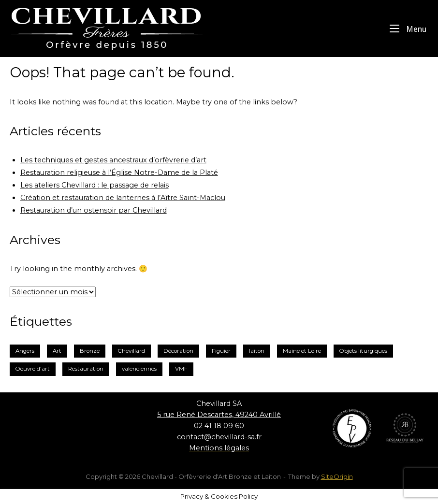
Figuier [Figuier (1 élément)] (221, 351)
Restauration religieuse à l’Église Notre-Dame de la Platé (119, 173)
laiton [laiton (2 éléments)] (257, 351)
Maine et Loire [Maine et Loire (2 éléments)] (302, 351)
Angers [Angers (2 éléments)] (25, 351)
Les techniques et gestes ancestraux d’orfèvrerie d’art (113, 160)
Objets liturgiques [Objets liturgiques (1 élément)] (363, 351)
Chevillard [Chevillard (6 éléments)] (131, 351)
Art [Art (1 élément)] (57, 351)
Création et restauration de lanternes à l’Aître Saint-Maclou (123, 198)
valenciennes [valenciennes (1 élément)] (139, 369)
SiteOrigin (337, 476)
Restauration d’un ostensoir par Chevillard (94, 210)
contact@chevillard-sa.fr (219, 437)
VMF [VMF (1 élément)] (181, 369)
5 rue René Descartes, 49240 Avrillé (219, 415)
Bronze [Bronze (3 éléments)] (90, 351)
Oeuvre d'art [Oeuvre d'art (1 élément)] (33, 369)
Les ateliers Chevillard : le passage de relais (95, 185)
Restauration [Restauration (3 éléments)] (86, 369)
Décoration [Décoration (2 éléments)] (178, 351)
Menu (408, 29)
